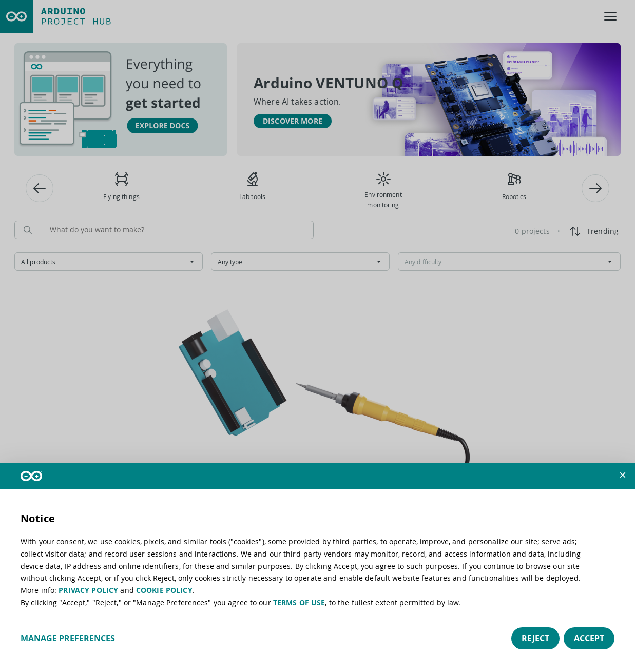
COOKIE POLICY (164, 590)
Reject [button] (535, 638)
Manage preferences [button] (68, 638)
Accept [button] (589, 638)
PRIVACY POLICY (88, 590)
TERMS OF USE (299, 602)
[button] (623, 475)
